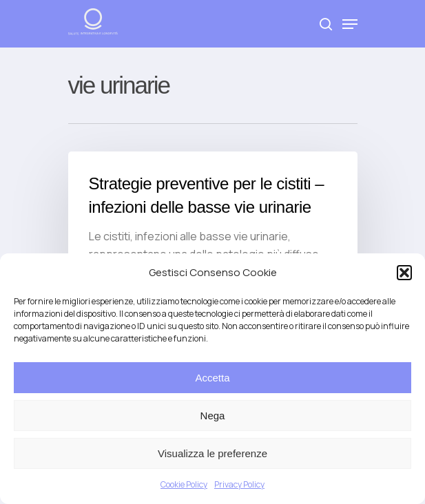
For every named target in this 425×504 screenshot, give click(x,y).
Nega (213, 416)
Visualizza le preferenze (212, 453)
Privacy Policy (239, 484)
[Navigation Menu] (350, 24)
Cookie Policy (184, 484)
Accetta (212, 378)
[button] (404, 273)
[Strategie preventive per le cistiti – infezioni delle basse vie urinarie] (213, 227)
